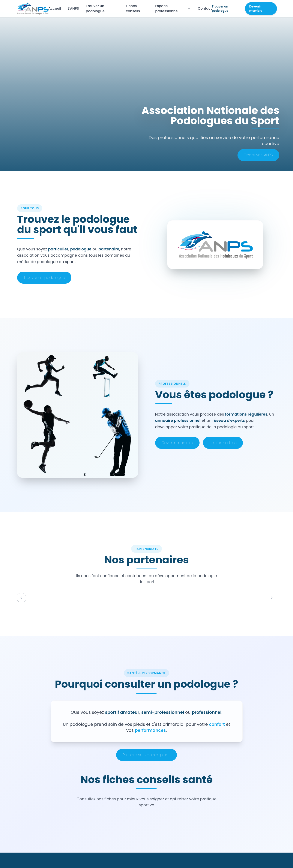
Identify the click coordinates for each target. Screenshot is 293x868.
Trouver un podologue (95, 8)
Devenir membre (256, 9)
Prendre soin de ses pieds (146, 755)
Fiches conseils (133, 8)
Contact (205, 8)
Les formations (223, 443)
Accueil (55, 8)
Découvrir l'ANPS (258, 155)
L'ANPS (74, 8)
